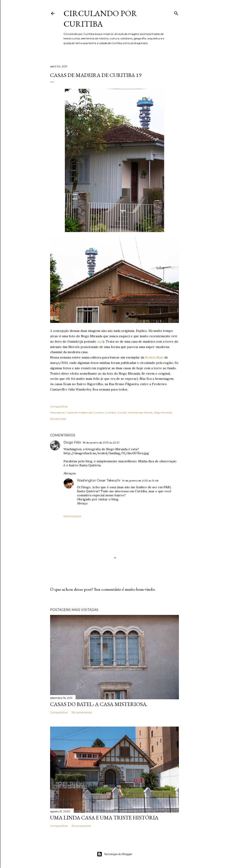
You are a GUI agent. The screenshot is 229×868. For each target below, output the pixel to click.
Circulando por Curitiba (100, 19)
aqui (100, 341)
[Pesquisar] (176, 12)
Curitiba (110, 413)
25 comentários (81, 826)
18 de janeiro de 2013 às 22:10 (101, 443)
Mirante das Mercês (140, 413)
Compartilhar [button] (59, 406)
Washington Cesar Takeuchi (99, 480)
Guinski (122, 413)
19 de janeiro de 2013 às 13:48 (140, 481)
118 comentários (82, 712)
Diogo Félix (72, 442)
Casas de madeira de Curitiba (85, 413)
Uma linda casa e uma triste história (104, 818)
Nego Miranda (163, 413)
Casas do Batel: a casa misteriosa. (99, 704)
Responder (72, 516)
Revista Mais (154, 357)
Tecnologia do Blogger (115, 854)
